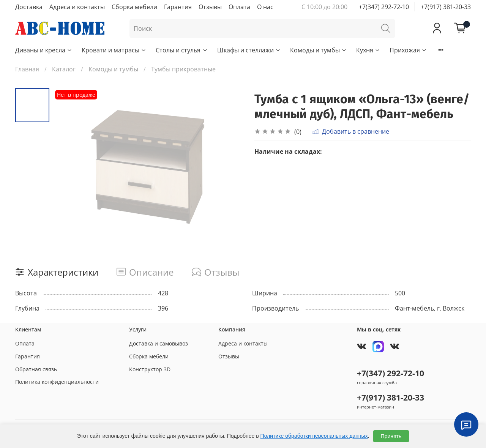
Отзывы (210, 7)
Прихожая (408, 50)
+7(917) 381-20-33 (446, 7)
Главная (27, 69)
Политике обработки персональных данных (314, 436)
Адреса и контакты (77, 7)
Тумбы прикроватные (183, 69)
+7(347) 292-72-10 (384, 7)
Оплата (239, 7)
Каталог (64, 69)
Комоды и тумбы (319, 50)
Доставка (29, 7)
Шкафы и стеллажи (249, 50)
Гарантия (178, 7)
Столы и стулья (182, 50)
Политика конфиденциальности (57, 382)
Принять (391, 436)
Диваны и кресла (44, 50)
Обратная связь (36, 369)
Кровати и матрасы (114, 50)
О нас (265, 7)
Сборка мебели (134, 7)
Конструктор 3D (150, 369)
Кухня (368, 50)
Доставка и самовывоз (159, 343)
